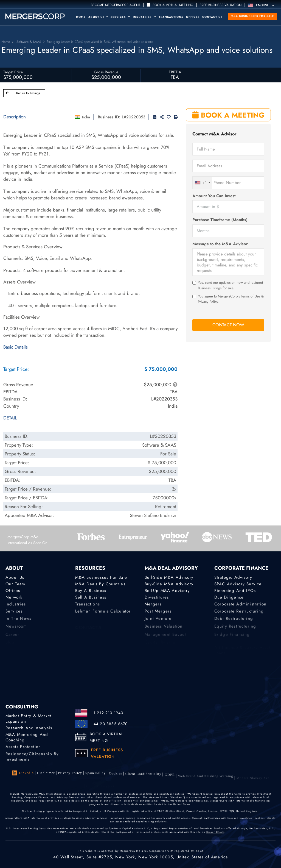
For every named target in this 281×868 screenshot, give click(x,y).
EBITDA (175, 72)
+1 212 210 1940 (107, 713)
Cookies (116, 776)
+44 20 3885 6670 (109, 724)
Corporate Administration (241, 606)
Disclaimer (46, 773)
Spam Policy (95, 775)
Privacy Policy (70, 774)
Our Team (16, 584)
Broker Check (215, 832)
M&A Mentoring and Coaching (27, 739)
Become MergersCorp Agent (116, 5)
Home (81, 17)
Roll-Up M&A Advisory (167, 591)
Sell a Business (91, 598)
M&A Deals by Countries (100, 584)
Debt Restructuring (234, 622)
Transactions (171, 17)
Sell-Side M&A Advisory (169, 577)
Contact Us (212, 17)
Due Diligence (229, 598)
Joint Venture (158, 622)
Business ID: (109, 117)
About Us (98, 17)
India (86, 117)
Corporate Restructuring (239, 614)
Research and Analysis (29, 728)
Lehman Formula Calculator (103, 614)
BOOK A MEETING (228, 115)
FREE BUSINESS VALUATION (221, 5)
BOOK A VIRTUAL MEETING (107, 737)
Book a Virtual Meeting (170, 5)
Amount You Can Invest (214, 196)
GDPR (170, 779)
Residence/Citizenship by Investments (32, 761)
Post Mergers (158, 614)
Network (14, 598)
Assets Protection (23, 748)
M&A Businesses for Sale (252, 16)
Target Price (13, 72)
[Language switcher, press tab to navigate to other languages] (262, 5)
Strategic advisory (233, 577)
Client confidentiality (143, 778)
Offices (193, 17)
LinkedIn (23, 773)
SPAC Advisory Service (238, 584)
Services (120, 17)
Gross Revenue (106, 72)
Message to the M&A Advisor (220, 244)
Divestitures (157, 598)
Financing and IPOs (235, 591)
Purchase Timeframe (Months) (220, 220)
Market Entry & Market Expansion (29, 719)
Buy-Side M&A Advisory (169, 584)
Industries (144, 17)
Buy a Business (91, 591)
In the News (18, 622)
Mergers (153, 606)
